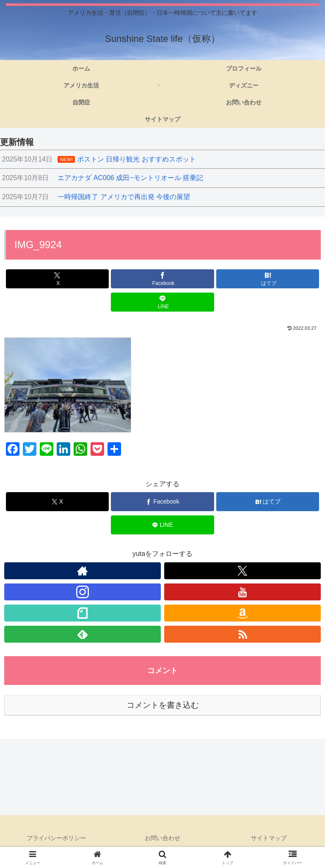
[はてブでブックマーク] (268, 279)
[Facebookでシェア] (162, 279)
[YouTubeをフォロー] (242, 592)
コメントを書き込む (163, 705)
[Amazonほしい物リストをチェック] (242, 613)
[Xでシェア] (57, 279)
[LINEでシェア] (162, 302)
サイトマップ (269, 838)
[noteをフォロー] (83, 613)
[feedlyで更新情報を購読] (83, 634)
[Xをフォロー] (242, 571)
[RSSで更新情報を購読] (242, 634)
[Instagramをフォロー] (83, 592)
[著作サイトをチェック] (83, 571)
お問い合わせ (162, 838)
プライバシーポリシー (56, 838)
